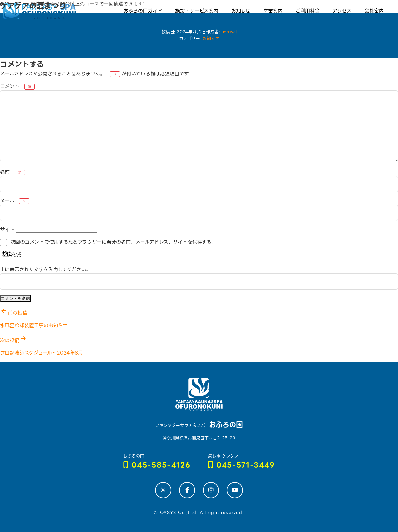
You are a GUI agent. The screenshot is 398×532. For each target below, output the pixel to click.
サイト (7, 230)
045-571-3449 (242, 465)
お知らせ (211, 39)
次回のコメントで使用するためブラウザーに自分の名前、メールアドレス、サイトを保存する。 (113, 242)
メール (15, 201)
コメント (17, 86)
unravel (229, 32)
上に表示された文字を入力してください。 (45, 270)
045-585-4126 (157, 465)
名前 (12, 172)
